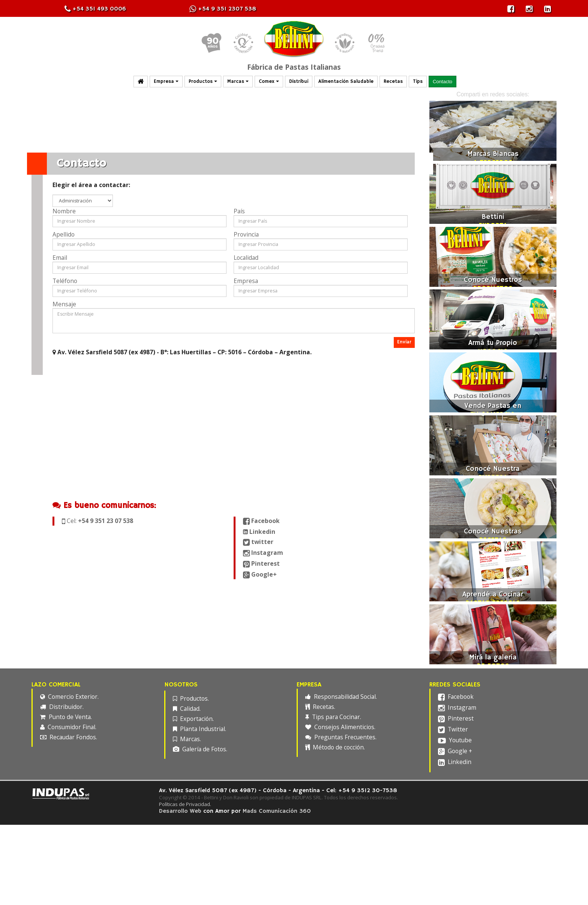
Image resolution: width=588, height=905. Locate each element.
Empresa (166, 82)
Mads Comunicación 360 (280, 811)
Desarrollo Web (183, 811)
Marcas (238, 82)
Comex (269, 82)
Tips (418, 82)
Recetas (393, 82)
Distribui (299, 82)
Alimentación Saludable (346, 82)
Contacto (442, 82)
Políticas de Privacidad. (188, 804)
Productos (203, 82)
